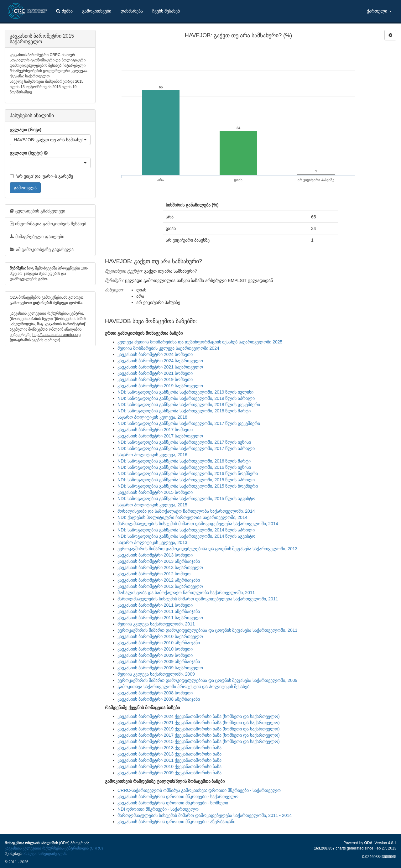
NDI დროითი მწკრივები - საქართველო (158, 809)
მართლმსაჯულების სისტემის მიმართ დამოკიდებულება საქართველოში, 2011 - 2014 (205, 815)
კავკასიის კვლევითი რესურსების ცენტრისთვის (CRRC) (54, 848)
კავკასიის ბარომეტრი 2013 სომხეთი (155, 555)
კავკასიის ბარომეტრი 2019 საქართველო (160, 386)
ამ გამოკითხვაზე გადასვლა (42, 249)
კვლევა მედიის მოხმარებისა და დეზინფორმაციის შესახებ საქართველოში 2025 (200, 342)
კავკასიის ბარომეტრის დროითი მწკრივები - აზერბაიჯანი (176, 822)
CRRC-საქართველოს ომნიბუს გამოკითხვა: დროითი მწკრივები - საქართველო (199, 790)
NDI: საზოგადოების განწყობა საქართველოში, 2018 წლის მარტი (184, 411)
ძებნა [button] (64, 11)
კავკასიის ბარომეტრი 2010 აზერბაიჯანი (159, 643)
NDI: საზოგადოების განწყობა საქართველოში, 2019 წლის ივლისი (185, 392)
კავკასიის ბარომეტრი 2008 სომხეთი (155, 693)
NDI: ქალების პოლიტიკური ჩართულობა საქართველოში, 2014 (182, 517)
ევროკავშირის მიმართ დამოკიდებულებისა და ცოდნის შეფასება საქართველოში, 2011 (207, 630)
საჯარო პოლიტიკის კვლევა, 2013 (152, 542)
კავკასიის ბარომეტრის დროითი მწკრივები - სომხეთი (173, 803)
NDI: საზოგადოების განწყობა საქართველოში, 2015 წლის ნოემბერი (188, 486)
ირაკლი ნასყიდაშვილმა (44, 854)
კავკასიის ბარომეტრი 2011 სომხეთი (155, 605)
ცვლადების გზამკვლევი (37, 211)
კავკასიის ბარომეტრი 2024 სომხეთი (155, 354)
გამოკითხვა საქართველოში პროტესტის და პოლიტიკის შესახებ (183, 687)
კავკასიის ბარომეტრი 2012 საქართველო (160, 586)
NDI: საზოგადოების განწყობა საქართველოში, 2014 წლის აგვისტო (186, 536)
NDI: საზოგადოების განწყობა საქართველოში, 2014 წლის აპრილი (186, 530)
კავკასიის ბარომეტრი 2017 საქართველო (160, 436)
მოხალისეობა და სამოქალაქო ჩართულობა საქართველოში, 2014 (186, 511)
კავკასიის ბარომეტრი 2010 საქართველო (160, 636)
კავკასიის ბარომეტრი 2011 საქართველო (160, 618)
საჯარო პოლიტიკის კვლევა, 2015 (152, 505)
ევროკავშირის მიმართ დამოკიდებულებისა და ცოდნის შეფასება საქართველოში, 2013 (207, 549)
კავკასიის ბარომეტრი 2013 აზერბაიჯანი (159, 561)
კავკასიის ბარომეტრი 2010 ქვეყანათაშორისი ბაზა (169, 766)
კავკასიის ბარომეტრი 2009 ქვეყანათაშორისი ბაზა (169, 773)
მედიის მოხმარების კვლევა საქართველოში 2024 (168, 348)
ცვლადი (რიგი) (26, 130)
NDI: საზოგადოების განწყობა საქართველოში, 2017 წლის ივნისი (184, 442)
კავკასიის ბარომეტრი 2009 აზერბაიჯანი (159, 661)
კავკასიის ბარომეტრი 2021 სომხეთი (155, 373)
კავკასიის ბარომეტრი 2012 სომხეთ (154, 574)
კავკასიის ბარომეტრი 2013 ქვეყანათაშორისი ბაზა (169, 748)
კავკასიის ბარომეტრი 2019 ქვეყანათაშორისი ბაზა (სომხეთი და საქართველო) (199, 729)
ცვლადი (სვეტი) (26, 153)
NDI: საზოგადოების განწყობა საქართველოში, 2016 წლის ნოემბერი (188, 473)
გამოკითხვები (97, 11)
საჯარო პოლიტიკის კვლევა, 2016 (152, 455)
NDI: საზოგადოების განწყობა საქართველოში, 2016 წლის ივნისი (184, 467)
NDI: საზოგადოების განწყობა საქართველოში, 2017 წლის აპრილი (186, 448)
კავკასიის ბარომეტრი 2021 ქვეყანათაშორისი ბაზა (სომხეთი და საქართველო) (199, 723)
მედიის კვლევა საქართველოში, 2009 (156, 674)
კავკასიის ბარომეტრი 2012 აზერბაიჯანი (159, 580)
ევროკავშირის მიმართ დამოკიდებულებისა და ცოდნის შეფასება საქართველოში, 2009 (207, 680)
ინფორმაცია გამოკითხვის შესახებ (48, 224)
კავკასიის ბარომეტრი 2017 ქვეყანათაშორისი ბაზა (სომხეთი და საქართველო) (199, 735)
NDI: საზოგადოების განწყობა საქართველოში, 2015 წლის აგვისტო (186, 499)
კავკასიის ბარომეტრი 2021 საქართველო (160, 367)
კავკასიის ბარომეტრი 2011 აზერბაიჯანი (159, 611)
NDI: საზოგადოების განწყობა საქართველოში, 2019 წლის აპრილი (186, 398)
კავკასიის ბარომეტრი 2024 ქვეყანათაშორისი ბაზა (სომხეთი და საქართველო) (199, 716)
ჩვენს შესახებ (166, 11)
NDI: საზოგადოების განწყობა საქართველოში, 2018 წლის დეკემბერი (189, 405)
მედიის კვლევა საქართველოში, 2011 (156, 624)
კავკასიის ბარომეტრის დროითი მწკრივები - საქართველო (178, 797)
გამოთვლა (25, 188)
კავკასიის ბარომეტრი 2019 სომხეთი (155, 379)
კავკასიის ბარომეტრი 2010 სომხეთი (155, 649)
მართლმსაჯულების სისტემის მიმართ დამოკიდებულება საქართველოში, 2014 (198, 524)
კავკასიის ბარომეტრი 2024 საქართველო (160, 361)
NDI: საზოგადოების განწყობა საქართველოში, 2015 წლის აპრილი (186, 480)
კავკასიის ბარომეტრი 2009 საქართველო (160, 668)
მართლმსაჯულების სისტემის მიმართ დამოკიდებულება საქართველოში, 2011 (198, 599)
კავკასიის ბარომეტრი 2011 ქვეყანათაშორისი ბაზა (169, 760)
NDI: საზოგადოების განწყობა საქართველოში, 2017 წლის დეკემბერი (189, 423)
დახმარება (132, 11)
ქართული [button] (379, 11)
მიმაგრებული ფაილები (37, 237)
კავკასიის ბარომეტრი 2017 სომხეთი (155, 430)
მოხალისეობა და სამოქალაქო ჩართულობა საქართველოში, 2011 (186, 593)
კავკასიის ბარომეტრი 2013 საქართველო (160, 567)
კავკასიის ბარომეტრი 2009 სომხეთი (155, 655)
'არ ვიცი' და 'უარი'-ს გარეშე (41, 176)
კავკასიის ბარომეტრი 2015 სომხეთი (155, 492)
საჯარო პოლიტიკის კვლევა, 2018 (152, 417)
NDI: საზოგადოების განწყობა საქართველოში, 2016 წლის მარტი (184, 461)
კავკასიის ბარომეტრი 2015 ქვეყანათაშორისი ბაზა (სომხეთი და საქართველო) (199, 741)
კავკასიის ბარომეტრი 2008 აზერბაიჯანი (159, 699)
